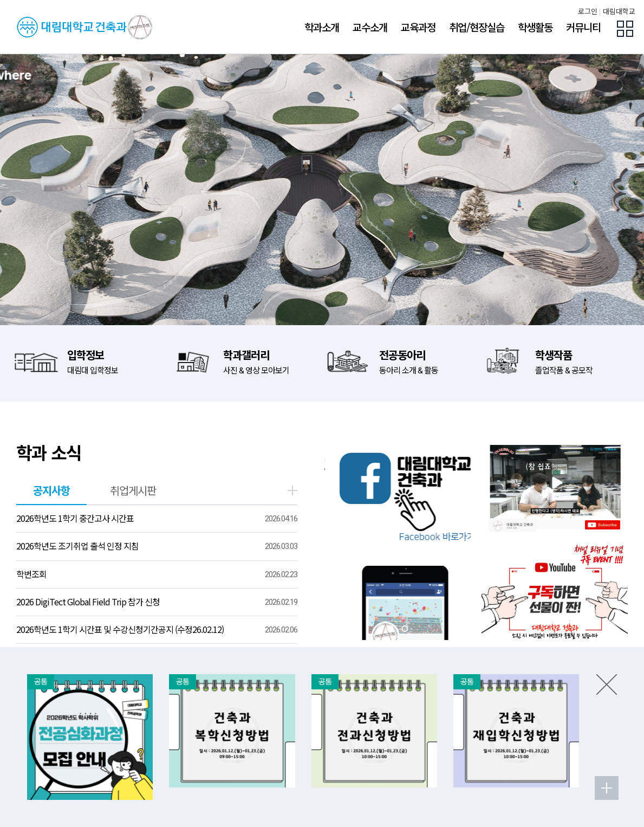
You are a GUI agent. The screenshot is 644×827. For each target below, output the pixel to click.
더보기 (292, 490)
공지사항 (51, 490)
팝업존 (625, 29)
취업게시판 (133, 490)
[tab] (391, 629)
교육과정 (418, 27)
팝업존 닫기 (607, 684)
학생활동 (535, 27)
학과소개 (322, 27)
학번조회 (31, 574)
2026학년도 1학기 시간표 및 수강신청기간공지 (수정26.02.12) (120, 629)
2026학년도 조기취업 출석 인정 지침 (77, 546)
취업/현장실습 (477, 27)
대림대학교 (619, 12)
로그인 (588, 12)
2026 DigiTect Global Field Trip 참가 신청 (88, 602)
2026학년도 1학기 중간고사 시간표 (75, 518)
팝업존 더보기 (607, 788)
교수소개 (370, 27)
